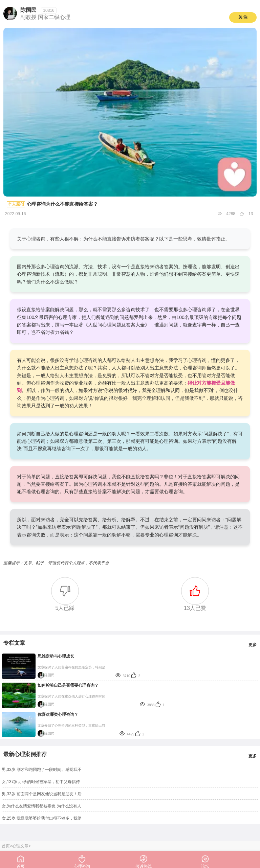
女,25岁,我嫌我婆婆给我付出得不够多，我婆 (42, 818)
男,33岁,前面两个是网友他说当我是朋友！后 (42, 794)
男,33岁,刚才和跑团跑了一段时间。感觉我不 (42, 770)
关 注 (243, 17)
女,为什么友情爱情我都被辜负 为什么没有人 (41, 806)
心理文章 (20, 846)
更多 (253, 645)
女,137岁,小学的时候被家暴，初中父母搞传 (41, 782)
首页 (6, 846)
